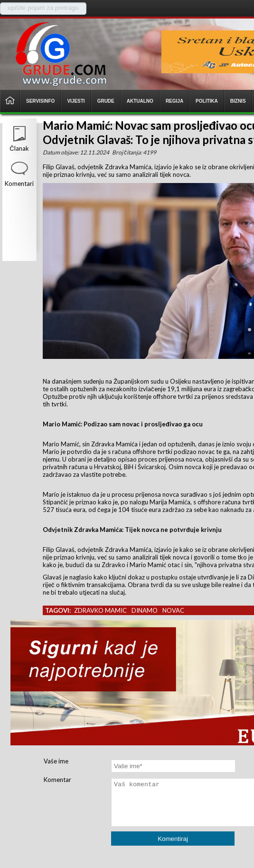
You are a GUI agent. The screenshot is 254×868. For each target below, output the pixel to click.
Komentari (19, 183)
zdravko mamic (100, 610)
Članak (19, 148)
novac (173, 610)
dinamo (145, 610)
